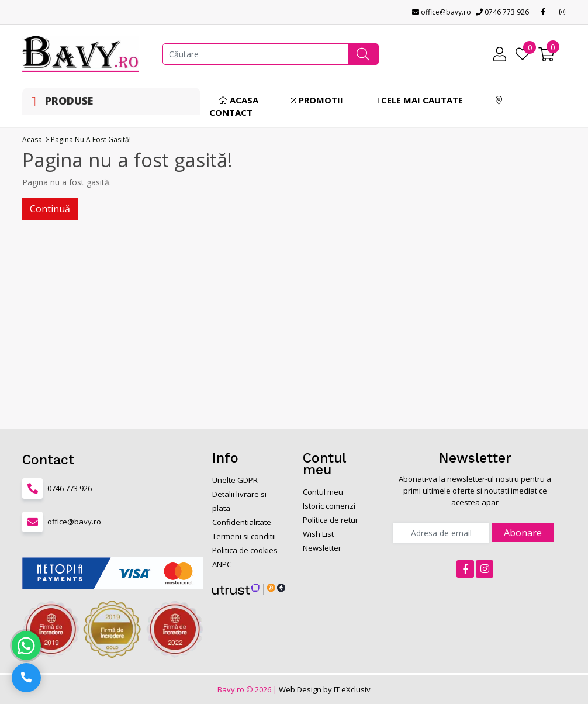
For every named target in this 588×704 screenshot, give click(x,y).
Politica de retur (331, 520)
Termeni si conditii (244, 536)
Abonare (523, 533)
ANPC (222, 564)
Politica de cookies (245, 550)
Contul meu (323, 492)
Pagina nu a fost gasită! (91, 139)
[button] (363, 54)
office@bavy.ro (442, 12)
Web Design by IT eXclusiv (325, 689)
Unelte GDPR (235, 480)
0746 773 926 (502, 12)
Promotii (317, 100)
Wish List (318, 534)
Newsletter (322, 548)
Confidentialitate (242, 522)
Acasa (238, 100)
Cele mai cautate (419, 100)
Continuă (50, 209)
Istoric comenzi (329, 506)
